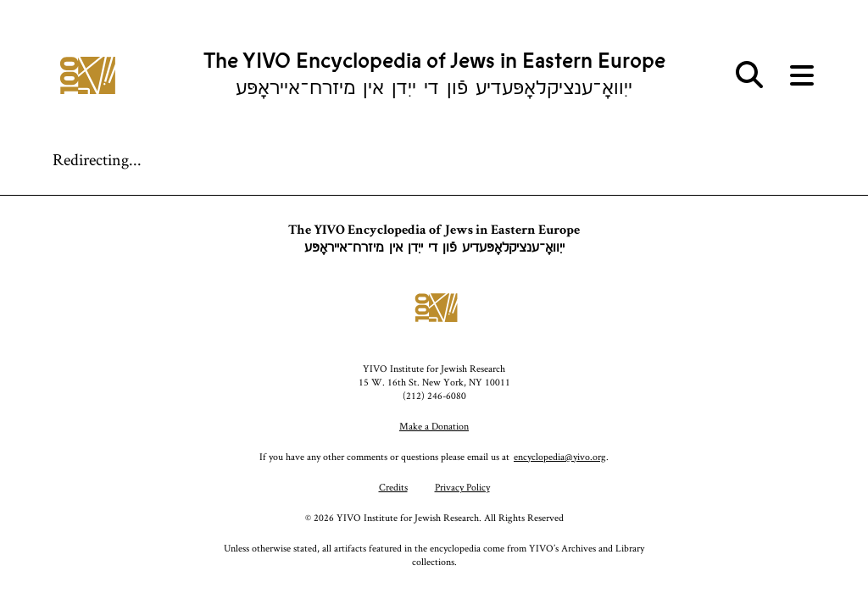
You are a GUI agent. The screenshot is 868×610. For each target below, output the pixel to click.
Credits (393, 487)
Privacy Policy (462, 487)
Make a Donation (434, 426)
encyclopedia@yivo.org (560, 456)
